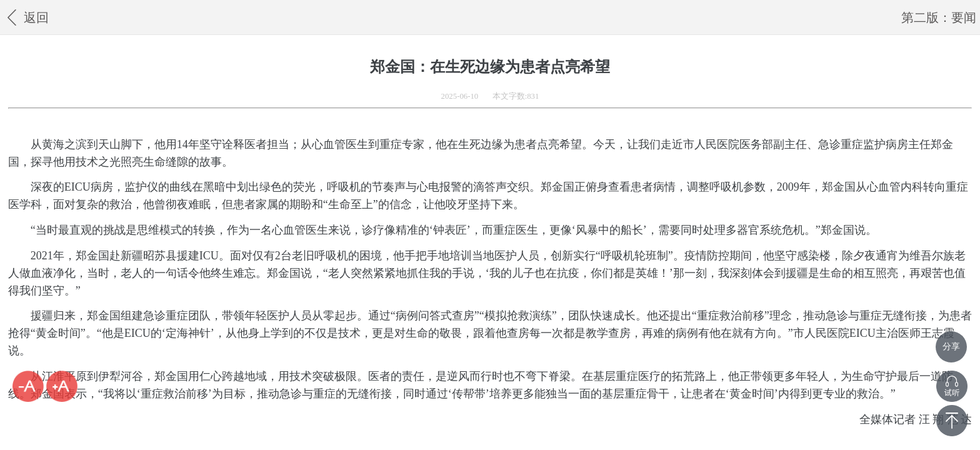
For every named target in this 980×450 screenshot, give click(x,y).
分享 (951, 347)
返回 (26, 17)
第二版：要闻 (939, 17)
